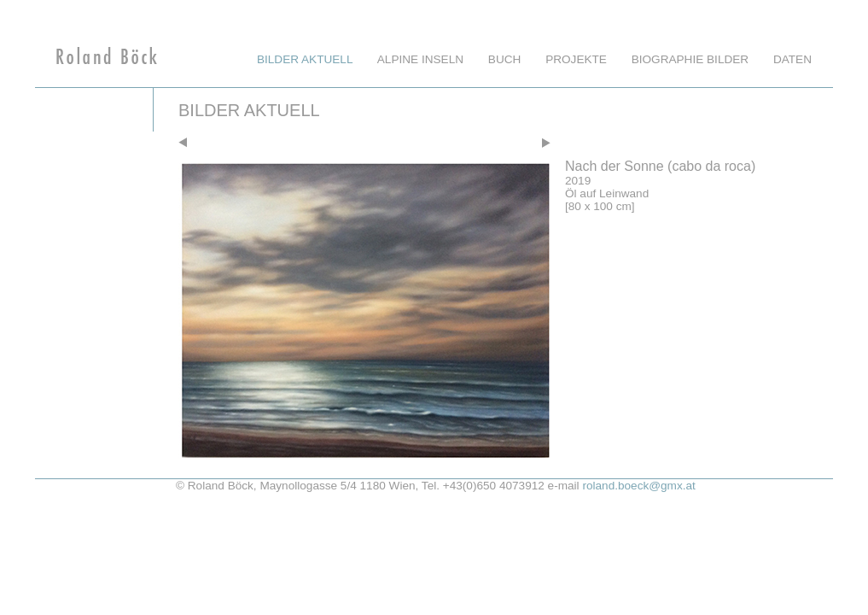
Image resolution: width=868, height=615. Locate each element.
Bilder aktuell (305, 59)
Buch (505, 59)
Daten (792, 59)
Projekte (576, 59)
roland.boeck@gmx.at (638, 486)
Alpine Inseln (420, 59)
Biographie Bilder (690, 59)
